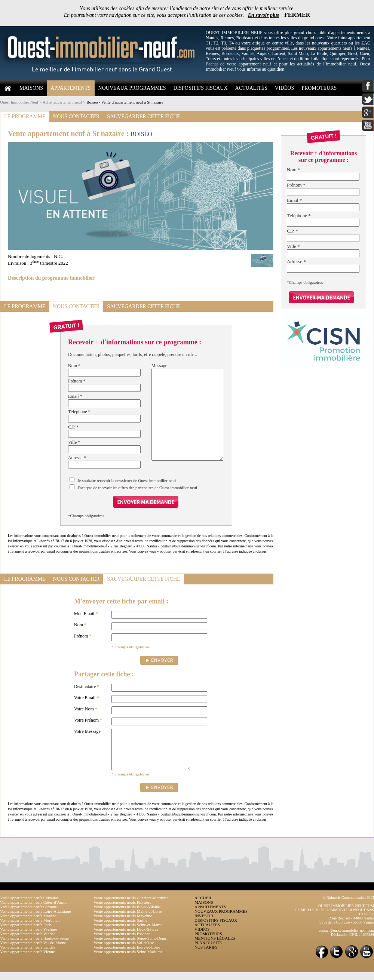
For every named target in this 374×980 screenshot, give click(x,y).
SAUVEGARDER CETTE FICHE (143, 116)
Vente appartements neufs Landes (28, 955)
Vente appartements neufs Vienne (27, 959)
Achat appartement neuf (62, 102)
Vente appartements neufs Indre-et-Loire (127, 955)
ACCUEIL (203, 906)
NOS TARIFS (206, 955)
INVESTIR (204, 924)
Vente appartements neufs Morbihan (30, 928)
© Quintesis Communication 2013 (348, 905)
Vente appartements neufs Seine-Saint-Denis (130, 946)
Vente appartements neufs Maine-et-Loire (128, 919)
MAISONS (31, 88)
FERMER (297, 15)
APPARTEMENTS (71, 88)
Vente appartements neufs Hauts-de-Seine (34, 946)
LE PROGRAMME (25, 116)
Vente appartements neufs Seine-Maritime (128, 959)
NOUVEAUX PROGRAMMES (132, 88)
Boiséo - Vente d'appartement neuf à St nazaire (125, 102)
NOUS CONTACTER (76, 116)
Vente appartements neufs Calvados (29, 906)
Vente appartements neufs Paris (26, 933)
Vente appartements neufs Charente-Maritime (131, 906)
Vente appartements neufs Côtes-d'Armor (34, 910)
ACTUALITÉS (251, 88)
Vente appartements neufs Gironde (28, 915)
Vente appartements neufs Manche (28, 924)
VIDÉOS (284, 88)
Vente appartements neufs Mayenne (123, 924)
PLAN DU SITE (208, 950)
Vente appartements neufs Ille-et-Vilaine (127, 915)
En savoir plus (263, 15)
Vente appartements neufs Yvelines (29, 937)
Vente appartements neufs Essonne (122, 941)
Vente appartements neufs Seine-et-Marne (128, 933)
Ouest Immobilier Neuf (19, 102)
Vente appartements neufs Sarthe (120, 928)
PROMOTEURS (319, 88)
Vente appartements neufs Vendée (28, 941)
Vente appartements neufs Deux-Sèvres (126, 937)
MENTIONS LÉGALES (215, 946)
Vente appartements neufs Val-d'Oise (124, 950)
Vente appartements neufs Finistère (122, 910)
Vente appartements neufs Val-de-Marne (33, 950)
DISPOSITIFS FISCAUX (200, 88)
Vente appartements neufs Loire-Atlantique (36, 919)
